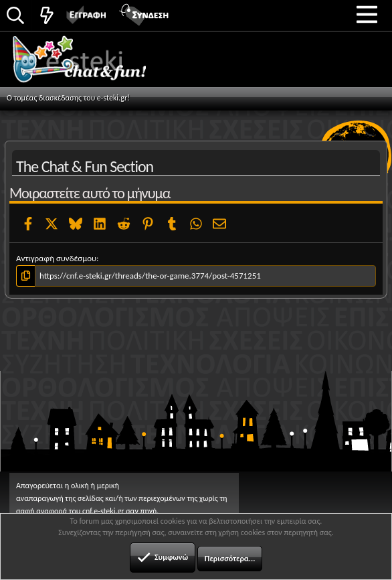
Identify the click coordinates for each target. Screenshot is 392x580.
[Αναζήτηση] (15, 16)
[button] (367, 14)
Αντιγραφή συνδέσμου (56, 258)
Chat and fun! (95, 64)
